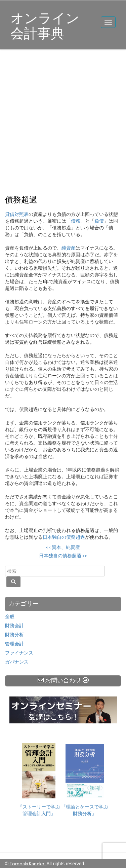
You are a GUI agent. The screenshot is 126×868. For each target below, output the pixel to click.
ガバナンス (17, 662)
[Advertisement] (63, 123)
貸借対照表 (17, 214)
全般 (10, 616)
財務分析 (14, 635)
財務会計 (14, 626)
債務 (76, 221)
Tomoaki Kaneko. (27, 864)
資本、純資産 (63, 547)
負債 (99, 221)
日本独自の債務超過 (64, 537)
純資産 (69, 248)
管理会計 (14, 644)
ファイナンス (19, 653)
